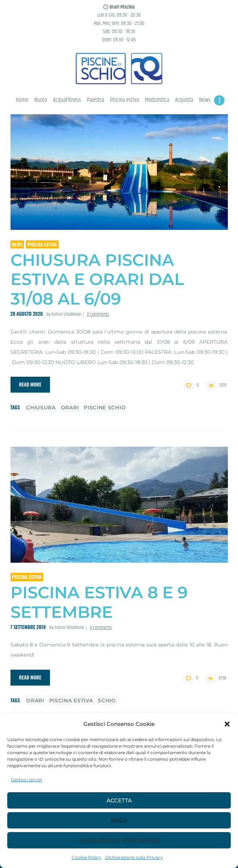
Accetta (119, 800)
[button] (227, 724)
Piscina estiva (42, 244)
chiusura (41, 408)
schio (107, 700)
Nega (119, 820)
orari (70, 408)
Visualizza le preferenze (119, 840)
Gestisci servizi (26, 780)
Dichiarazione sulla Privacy (134, 857)
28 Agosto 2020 (27, 314)
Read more (30, 384)
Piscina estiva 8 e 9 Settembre (99, 602)
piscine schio (105, 408)
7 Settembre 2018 (28, 627)
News (17, 244)
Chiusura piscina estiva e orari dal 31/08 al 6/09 (97, 279)
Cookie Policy (87, 857)
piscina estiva (71, 700)
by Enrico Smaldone (64, 314)
